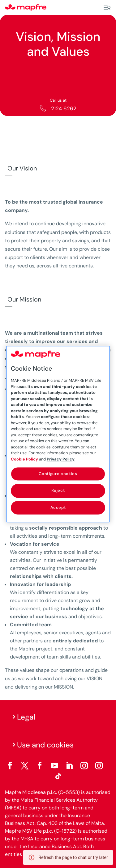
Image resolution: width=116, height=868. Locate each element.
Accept (58, 507)
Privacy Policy (61, 459)
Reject (58, 491)
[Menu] (107, 8)
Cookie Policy (24, 459)
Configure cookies (58, 474)
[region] (58, 434)
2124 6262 (64, 108)
